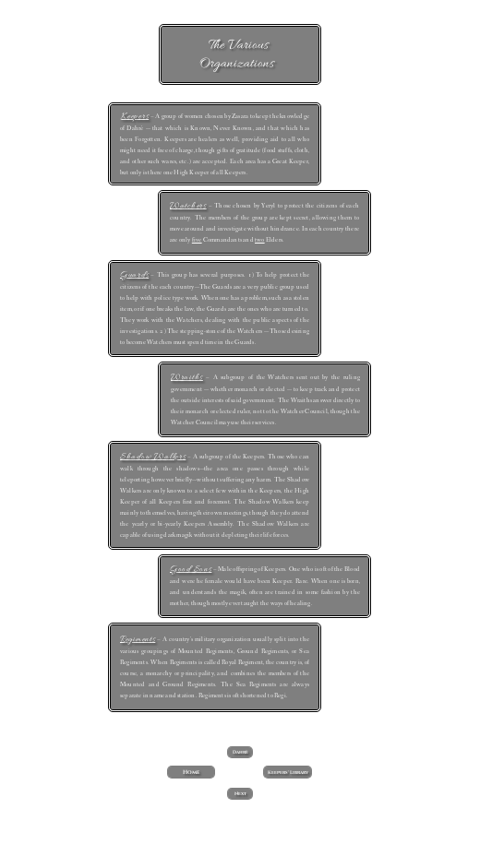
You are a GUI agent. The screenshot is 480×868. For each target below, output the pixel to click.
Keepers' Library (288, 773)
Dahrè (240, 752)
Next (240, 794)
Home (191, 772)
